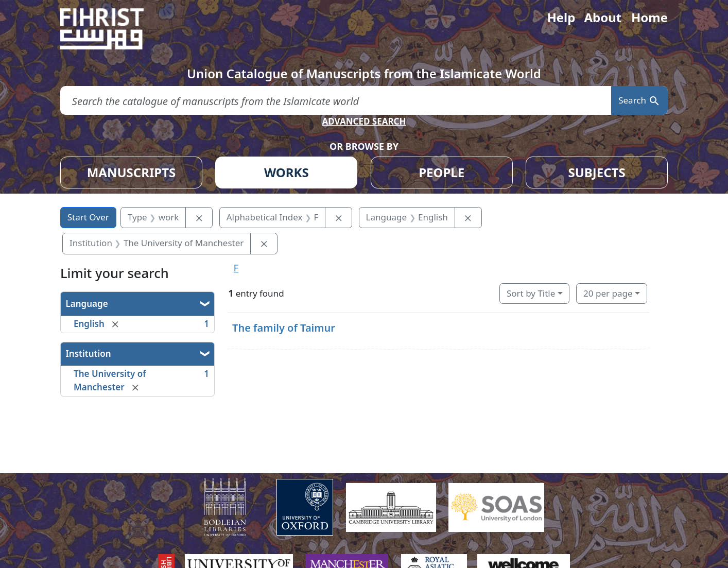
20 (608, 293)
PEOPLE (441, 172)
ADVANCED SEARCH (364, 121)
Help (561, 17)
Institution (89, 354)
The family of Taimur (284, 328)
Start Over (88, 217)
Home (649, 17)
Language (87, 304)
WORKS (287, 172)
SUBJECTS (596, 172)
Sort (531, 293)
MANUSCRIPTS (132, 172)
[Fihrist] (112, 29)
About (603, 17)
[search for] (336, 101)
